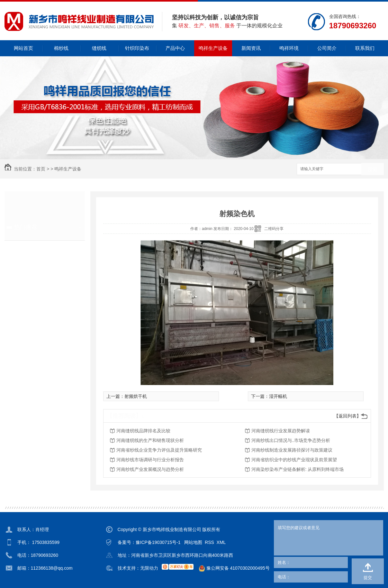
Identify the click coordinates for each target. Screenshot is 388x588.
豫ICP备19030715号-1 (158, 542)
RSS (209, 542)
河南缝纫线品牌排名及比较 (143, 431)
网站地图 (193, 542)
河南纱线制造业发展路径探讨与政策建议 (292, 450)
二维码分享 (274, 229)
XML (221, 542)
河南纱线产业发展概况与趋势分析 (150, 469)
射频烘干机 (136, 396)
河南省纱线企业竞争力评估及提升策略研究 (159, 450)
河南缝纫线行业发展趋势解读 (281, 431)
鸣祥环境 (289, 48)
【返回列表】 (347, 416)
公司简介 (327, 48)
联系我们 (365, 48)
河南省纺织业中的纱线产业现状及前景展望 (294, 460)
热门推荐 (26, 227)
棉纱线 (61, 48)
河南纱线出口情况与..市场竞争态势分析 (291, 440)
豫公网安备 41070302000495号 (231, 568)
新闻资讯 (251, 48)
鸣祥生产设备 (213, 48)
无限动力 (149, 568)
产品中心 (175, 48)
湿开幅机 (278, 396)
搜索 (373, 169)
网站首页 (23, 48)
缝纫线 (99, 48)
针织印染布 (137, 48)
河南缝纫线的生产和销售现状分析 (150, 440)
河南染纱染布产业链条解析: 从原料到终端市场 (298, 469)
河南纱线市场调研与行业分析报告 (150, 460)
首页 (41, 169)
